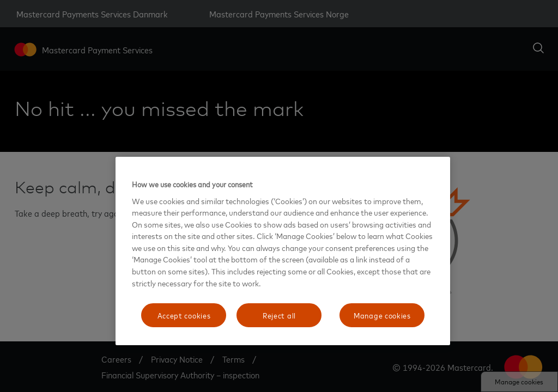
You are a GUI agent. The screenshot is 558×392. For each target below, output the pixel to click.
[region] (283, 251)
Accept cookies (184, 315)
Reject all (279, 315)
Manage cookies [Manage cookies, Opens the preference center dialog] (382, 315)
